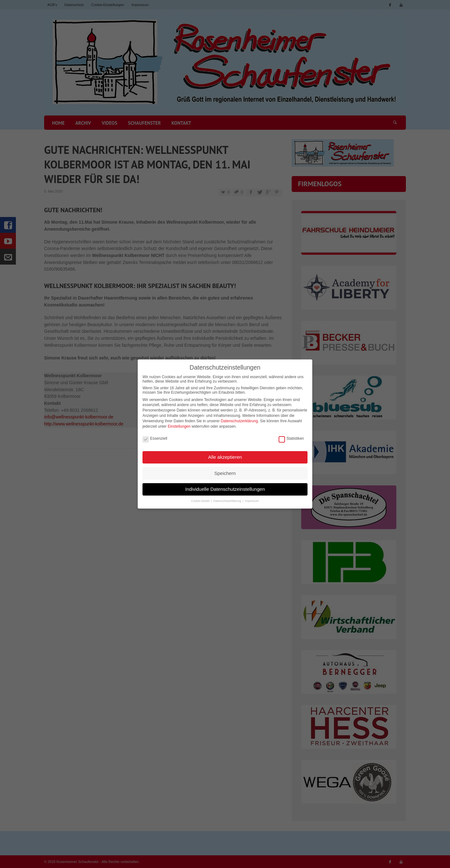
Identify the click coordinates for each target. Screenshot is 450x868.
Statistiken (291, 436)
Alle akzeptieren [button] (225, 454)
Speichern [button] (225, 471)
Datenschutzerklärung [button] (228, 499)
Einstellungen (179, 424)
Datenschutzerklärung (239, 418)
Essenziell (155, 436)
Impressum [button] (252, 499)
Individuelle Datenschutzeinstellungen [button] (225, 487)
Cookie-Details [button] (201, 499)
